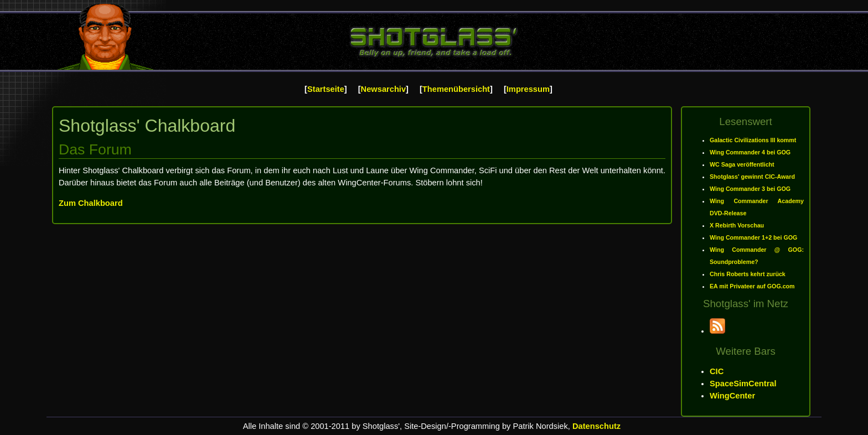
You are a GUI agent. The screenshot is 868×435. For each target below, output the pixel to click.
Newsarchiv (383, 89)
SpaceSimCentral (743, 384)
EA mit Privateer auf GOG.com (752, 286)
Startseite (326, 89)
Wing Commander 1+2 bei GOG (753, 237)
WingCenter (732, 396)
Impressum (528, 89)
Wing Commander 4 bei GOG (750, 152)
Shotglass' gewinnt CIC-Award (752, 177)
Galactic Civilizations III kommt (753, 140)
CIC (717, 371)
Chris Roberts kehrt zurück (748, 274)
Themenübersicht (456, 89)
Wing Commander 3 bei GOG (750, 189)
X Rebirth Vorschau (737, 225)
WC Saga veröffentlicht (742, 164)
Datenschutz (596, 426)
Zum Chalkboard (91, 203)
